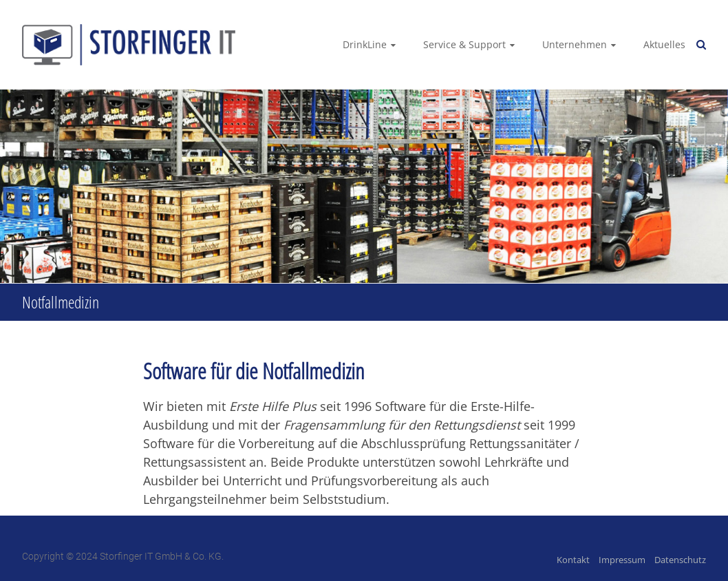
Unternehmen (575, 44)
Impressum (622, 560)
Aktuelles (664, 44)
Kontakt (573, 560)
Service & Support (464, 44)
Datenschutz (680, 560)
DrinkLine (365, 44)
